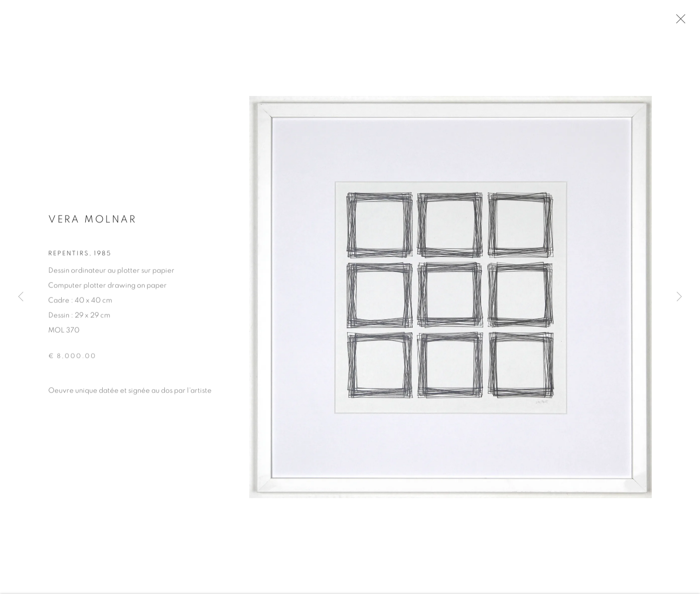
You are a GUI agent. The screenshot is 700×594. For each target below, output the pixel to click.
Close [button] (678, 22)
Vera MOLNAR (93, 221)
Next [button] (679, 297)
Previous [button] (21, 297)
